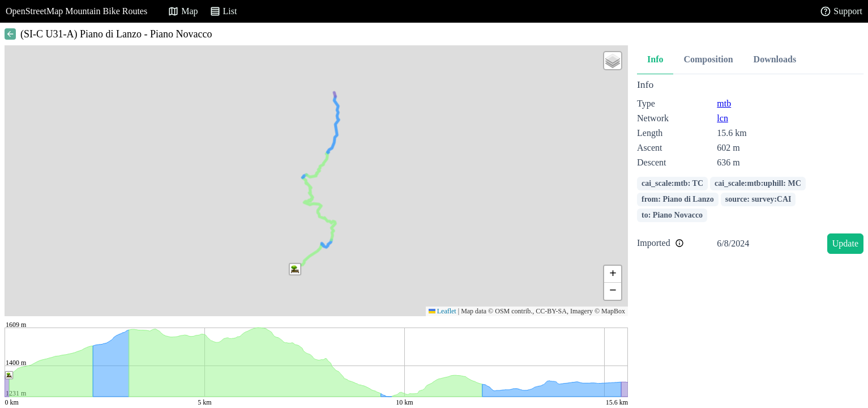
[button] (295, 269)
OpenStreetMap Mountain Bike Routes (76, 11)
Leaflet (442, 311)
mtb (724, 103)
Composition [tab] (708, 59)
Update (845, 243)
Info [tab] (655, 59)
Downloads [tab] (775, 59)
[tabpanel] (750, 169)
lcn (722, 118)
